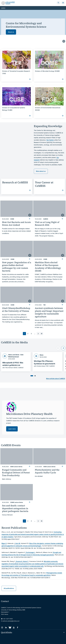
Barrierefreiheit (25, 640)
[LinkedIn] (6, 623)
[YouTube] (14, 623)
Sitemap (3, 640)
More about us (41, 170)
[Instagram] (2, 623)
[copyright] (64, 42)
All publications (9, 584)
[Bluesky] (10, 623)
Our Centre (50, 139)
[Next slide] (63, 345)
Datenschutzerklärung (13, 640)
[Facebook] (18, 623)
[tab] (32, 373)
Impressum (34, 640)
